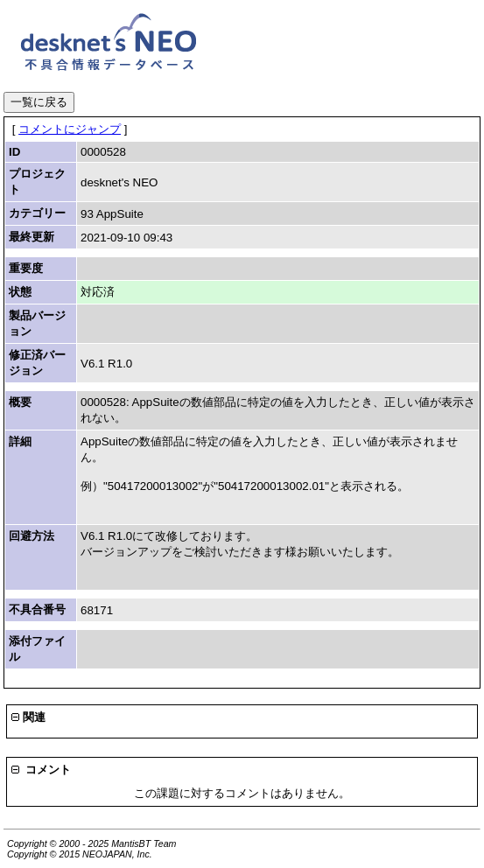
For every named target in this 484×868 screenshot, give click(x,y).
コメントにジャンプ (70, 129)
